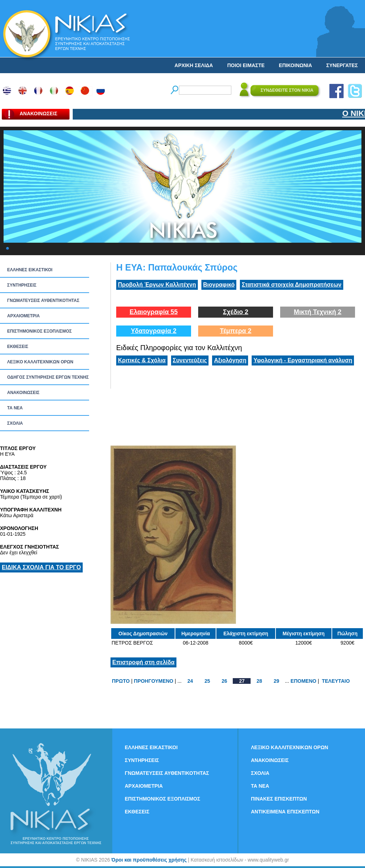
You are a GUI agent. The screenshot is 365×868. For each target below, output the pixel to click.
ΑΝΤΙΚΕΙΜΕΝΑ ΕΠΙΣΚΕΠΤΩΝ (285, 812)
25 (207, 681)
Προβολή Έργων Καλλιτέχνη (157, 285)
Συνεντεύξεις (190, 360)
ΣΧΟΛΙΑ (15, 423)
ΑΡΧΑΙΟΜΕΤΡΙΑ (23, 316)
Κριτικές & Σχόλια (142, 360)
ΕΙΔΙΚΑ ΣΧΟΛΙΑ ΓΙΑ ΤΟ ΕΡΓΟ (41, 567)
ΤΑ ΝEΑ (15, 408)
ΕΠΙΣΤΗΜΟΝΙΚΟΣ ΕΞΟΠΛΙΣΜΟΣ (39, 331)
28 (259, 681)
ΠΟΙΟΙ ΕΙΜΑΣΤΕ (246, 65)
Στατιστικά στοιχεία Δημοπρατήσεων (292, 285)
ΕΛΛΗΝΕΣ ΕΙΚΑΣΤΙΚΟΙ (30, 270)
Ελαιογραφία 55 (153, 312)
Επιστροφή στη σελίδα (143, 662)
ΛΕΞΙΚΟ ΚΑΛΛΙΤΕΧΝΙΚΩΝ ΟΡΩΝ (40, 362)
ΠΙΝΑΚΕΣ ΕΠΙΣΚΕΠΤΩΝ (279, 799)
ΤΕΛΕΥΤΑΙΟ (336, 681)
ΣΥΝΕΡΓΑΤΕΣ (342, 65)
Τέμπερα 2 (236, 331)
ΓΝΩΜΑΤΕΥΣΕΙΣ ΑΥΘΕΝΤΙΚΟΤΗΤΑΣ (43, 301)
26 (225, 681)
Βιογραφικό (219, 285)
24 (190, 681)
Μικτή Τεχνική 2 (318, 312)
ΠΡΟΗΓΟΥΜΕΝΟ (154, 681)
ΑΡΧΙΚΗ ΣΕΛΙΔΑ (194, 65)
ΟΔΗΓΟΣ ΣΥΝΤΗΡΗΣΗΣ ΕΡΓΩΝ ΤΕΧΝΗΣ (48, 377)
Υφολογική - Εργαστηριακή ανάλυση (303, 360)
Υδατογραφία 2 (154, 331)
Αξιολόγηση (230, 360)
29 (277, 681)
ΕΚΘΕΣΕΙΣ (18, 347)
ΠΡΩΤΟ (121, 681)
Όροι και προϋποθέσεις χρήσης (149, 860)
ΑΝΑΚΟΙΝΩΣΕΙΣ (23, 393)
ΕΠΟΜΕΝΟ (303, 681)
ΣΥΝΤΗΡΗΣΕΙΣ (22, 285)
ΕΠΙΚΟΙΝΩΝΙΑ (295, 65)
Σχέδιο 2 (235, 312)
